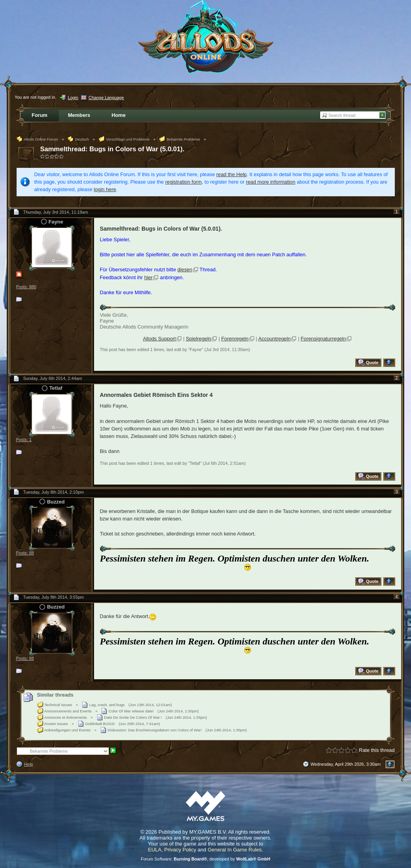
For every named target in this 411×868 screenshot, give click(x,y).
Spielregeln (198, 339)
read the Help (231, 174)
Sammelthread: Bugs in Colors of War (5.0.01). (112, 149)
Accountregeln (275, 339)
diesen (185, 270)
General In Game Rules (235, 850)
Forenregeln (235, 339)
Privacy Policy (180, 850)
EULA (155, 850)
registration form (183, 182)
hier (148, 277)
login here (105, 189)
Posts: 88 (25, 553)
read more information (271, 182)
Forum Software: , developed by (205, 859)
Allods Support (159, 339)
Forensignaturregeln (323, 339)
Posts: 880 (26, 287)
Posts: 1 (24, 440)
